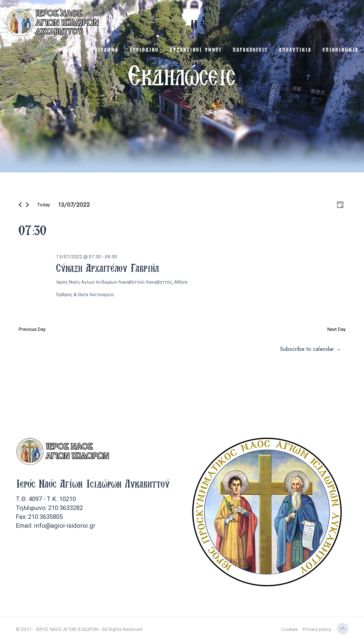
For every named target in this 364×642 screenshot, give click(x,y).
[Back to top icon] (343, 629)
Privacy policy (317, 629)
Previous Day (32, 329)
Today (44, 205)
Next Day (336, 329)
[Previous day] (20, 205)
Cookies (290, 629)
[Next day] (27, 205)
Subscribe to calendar (307, 349)
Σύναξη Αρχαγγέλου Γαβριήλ (107, 268)
